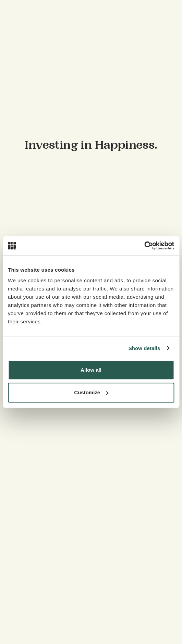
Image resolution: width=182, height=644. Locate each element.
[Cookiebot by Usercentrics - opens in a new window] (144, 246)
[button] (173, 8)
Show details (144, 348)
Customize (91, 392)
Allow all (91, 370)
